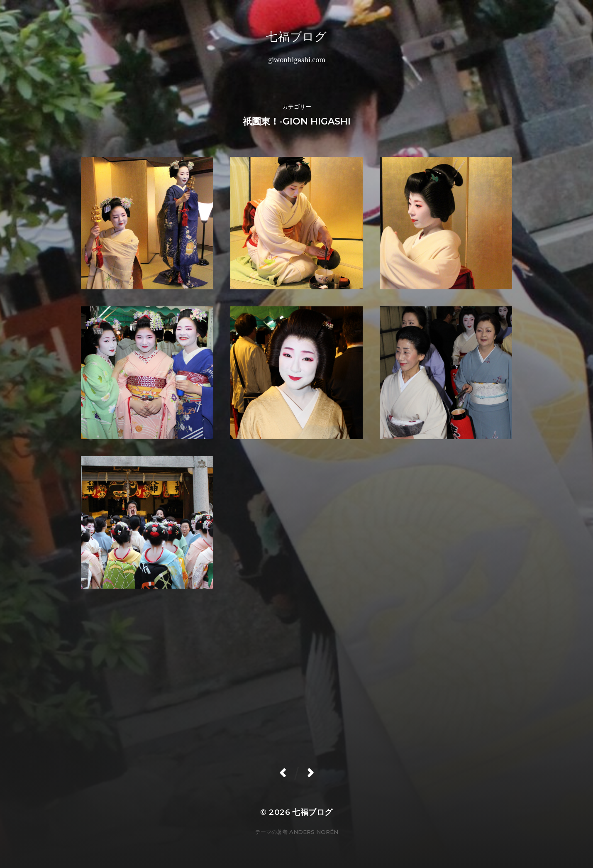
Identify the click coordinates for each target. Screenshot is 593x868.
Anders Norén (314, 832)
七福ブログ (320, 37)
